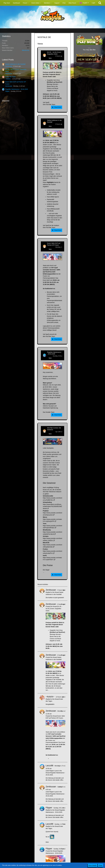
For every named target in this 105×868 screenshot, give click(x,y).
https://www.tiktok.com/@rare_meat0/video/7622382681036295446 (52, 506)
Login (93, 3)
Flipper (7, 91)
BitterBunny (26, 50)
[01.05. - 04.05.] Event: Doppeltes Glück (54, 53)
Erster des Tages (11, 77)
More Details (93, 865)
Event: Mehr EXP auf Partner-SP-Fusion (54, 244)
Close (100, 865)
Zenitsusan (9, 66)
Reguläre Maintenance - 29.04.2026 (17, 89)
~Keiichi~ (8, 79)
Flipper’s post (54, 771)
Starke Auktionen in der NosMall (15, 64)
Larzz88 (49, 765)
